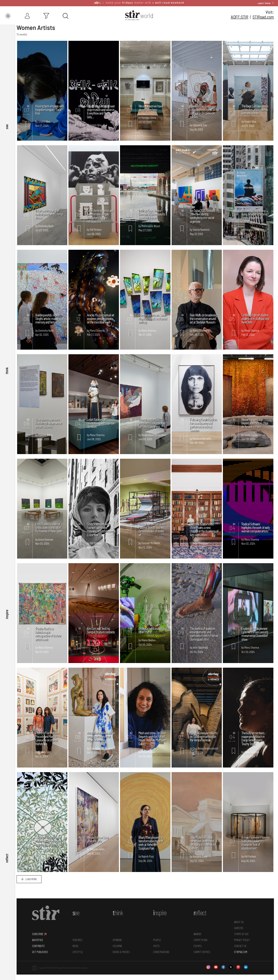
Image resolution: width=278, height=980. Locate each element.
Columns (119, 947)
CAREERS (239, 930)
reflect (7, 860)
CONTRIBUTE (41, 947)
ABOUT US (239, 924)
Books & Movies (123, 953)
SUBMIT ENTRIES (203, 953)
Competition (201, 942)
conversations (163, 953)
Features (80, 942)
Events (198, 947)
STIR (263, 11)
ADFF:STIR (239, 11)
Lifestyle (80, 953)
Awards (198, 936)
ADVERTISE (40, 942)
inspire (7, 619)
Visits (158, 947)
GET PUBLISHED (43, 953)
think (7, 379)
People (158, 942)
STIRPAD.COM (241, 953)
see (7, 138)
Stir (22, 20)
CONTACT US (241, 947)
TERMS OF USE (242, 936)
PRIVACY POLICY (242, 942)
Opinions (119, 942)
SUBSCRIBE (40, 936)
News (78, 947)
